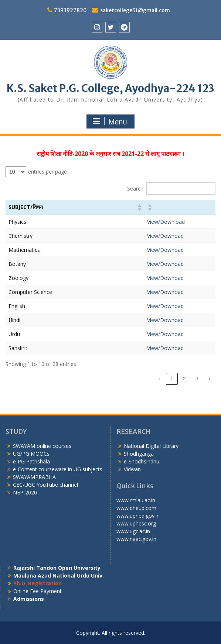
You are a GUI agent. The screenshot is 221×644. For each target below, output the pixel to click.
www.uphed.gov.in (138, 516)
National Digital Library (151, 446)
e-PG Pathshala (31, 461)
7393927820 (70, 10)
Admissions (29, 599)
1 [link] (172, 378)
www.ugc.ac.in (133, 531)
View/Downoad (165, 236)
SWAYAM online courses (42, 446)
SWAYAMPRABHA (34, 477)
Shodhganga (139, 454)
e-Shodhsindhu (142, 461)
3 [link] (197, 378)
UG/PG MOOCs (31, 454)
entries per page (47, 172)
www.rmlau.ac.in (136, 500)
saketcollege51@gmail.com (135, 10)
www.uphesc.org (136, 523)
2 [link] (184, 378)
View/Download (166, 222)
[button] (139, 207)
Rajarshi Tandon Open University (57, 568)
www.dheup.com (136, 508)
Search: (136, 189)
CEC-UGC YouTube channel (45, 485)
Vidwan (132, 469)
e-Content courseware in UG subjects (58, 469)
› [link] (210, 378)
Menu (109, 121)
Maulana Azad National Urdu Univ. (59, 576)
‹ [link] (159, 378)
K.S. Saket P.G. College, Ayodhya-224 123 (110, 88)
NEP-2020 (25, 492)
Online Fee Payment (38, 591)
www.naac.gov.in (136, 539)
